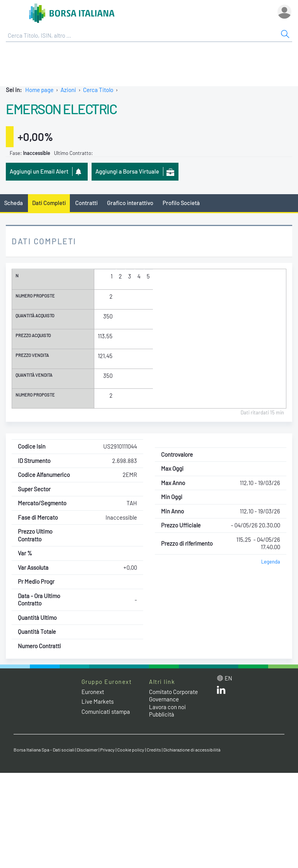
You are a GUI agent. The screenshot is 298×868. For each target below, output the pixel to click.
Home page (39, 90)
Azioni (68, 90)
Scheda (14, 203)
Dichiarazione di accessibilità (192, 750)
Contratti (87, 203)
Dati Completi (49, 203)
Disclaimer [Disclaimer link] (87, 750)
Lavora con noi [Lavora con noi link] (167, 707)
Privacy (107, 750)
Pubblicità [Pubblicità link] (162, 714)
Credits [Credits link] (154, 750)
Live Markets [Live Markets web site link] (98, 701)
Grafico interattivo (130, 203)
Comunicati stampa (106, 711)
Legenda (271, 562)
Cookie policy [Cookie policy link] (131, 750)
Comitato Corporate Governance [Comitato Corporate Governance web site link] (173, 696)
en (228, 678)
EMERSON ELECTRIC (61, 109)
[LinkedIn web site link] (221, 692)
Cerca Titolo (98, 90)
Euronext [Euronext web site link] (93, 692)
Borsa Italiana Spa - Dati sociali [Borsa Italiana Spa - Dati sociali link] (44, 750)
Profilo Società (181, 203)
